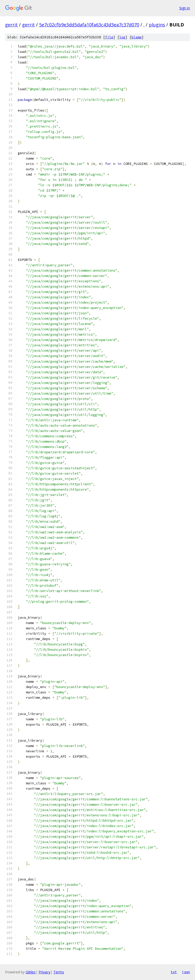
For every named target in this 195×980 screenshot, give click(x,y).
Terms (59, 972)
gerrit (11, 25)
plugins (157, 25)
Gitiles (31, 972)
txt (174, 972)
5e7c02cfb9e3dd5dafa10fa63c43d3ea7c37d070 (89, 25)
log (122, 37)
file (109, 37)
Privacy (44, 972)
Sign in (185, 8)
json (186, 972)
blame (137, 37)
